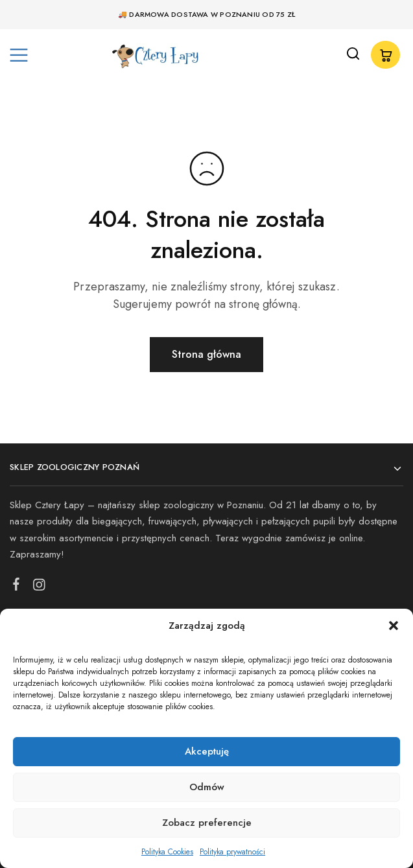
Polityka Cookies (167, 852)
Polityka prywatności (232, 852)
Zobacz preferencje (207, 823)
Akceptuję (207, 751)
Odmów (207, 787)
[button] (394, 626)
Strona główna (206, 354)
